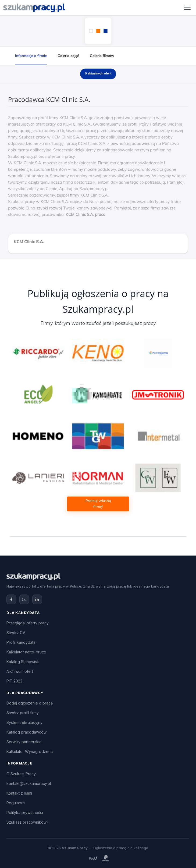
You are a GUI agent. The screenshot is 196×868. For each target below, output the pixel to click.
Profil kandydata (21, 642)
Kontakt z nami (19, 793)
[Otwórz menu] (187, 8)
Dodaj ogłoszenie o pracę (30, 703)
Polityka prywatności (25, 812)
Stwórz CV (16, 633)
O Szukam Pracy (21, 774)
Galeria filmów (102, 56)
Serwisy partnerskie (24, 742)
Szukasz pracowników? (27, 822)
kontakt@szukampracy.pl (29, 783)
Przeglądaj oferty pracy (28, 623)
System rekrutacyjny (24, 722)
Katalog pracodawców (26, 732)
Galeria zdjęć (68, 56)
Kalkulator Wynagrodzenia (30, 751)
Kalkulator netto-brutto (26, 652)
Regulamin (16, 803)
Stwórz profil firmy (23, 713)
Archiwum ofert (20, 671)
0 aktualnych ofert (98, 73)
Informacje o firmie (31, 56)
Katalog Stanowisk (23, 662)
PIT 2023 (14, 681)
